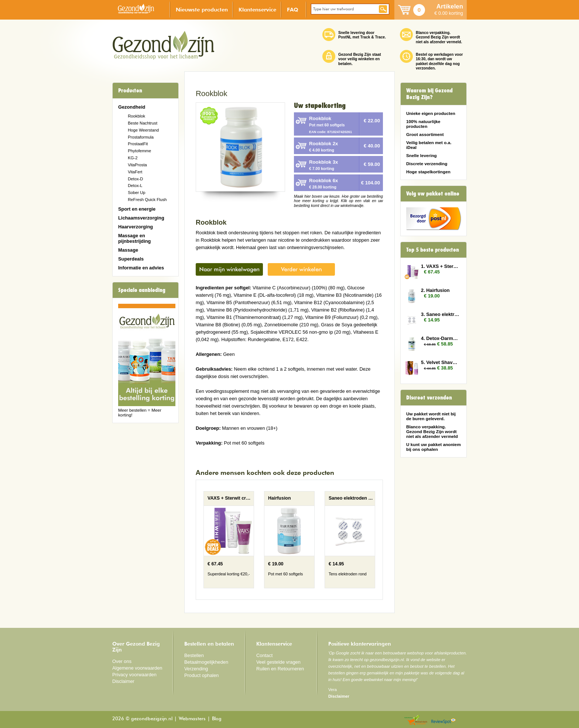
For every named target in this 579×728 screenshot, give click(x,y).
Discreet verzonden (429, 398)
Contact (264, 655)
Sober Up (136, 193)
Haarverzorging (136, 227)
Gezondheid (132, 107)
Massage (128, 250)
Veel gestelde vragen (278, 662)
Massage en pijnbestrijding (134, 238)
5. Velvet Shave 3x (440, 362)
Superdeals (131, 259)
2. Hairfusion (435, 290)
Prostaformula (141, 137)
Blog (217, 719)
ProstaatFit (138, 144)
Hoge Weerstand (143, 130)
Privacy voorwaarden (134, 675)
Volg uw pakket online (433, 194)
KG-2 (133, 158)
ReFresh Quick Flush (147, 200)
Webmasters (192, 719)
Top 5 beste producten (433, 250)
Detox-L (135, 186)
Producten (130, 91)
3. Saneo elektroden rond (440, 314)
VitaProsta (137, 165)
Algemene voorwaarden (137, 668)
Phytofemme (139, 151)
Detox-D (135, 179)
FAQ (293, 9)
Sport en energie (137, 209)
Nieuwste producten (202, 9)
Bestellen (194, 655)
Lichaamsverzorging (141, 218)
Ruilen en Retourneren (280, 669)
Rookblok (136, 116)
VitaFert (135, 172)
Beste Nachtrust (143, 123)
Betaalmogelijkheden (206, 662)
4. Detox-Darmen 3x (440, 338)
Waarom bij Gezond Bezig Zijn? (429, 94)
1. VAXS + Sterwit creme (440, 266)
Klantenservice (257, 9)
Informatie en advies (141, 268)
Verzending (196, 669)
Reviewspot (443, 720)
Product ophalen (201, 675)
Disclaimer (123, 681)
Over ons (122, 661)
